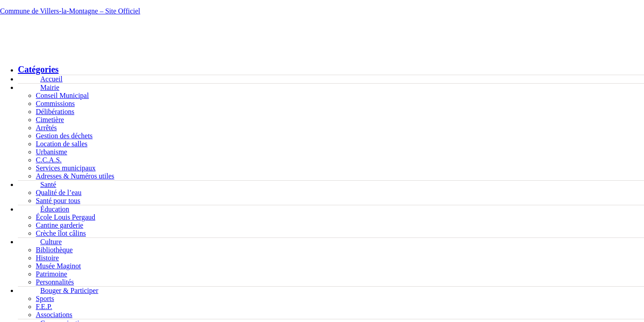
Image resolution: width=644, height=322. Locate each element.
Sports (45, 299)
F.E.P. (44, 307)
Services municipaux (66, 168)
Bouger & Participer (69, 290)
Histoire (47, 258)
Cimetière (50, 120)
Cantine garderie (59, 225)
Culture (51, 242)
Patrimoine (51, 274)
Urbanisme (51, 152)
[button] (322, 29)
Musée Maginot (58, 266)
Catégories (38, 69)
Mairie (50, 87)
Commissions (55, 104)
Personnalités (55, 282)
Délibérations (55, 112)
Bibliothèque (54, 250)
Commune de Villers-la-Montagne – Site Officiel (70, 11)
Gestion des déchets (64, 136)
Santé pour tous (58, 201)
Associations (54, 315)
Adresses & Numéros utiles (75, 176)
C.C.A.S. (49, 160)
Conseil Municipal (62, 95)
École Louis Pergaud (66, 217)
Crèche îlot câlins (61, 233)
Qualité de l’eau (59, 193)
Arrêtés (46, 128)
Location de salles (62, 144)
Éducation (55, 209)
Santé (48, 184)
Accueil (51, 79)
